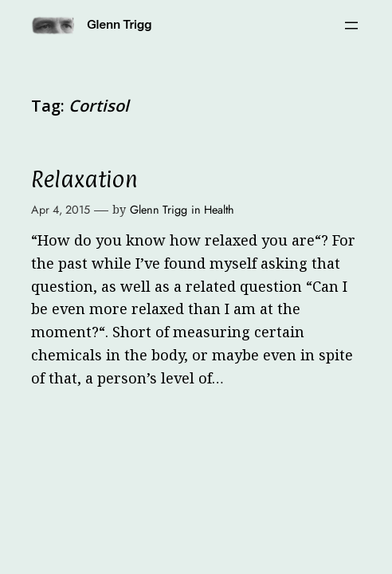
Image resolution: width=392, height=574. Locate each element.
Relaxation (84, 179)
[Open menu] (351, 26)
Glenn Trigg (119, 25)
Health (219, 210)
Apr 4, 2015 (61, 210)
